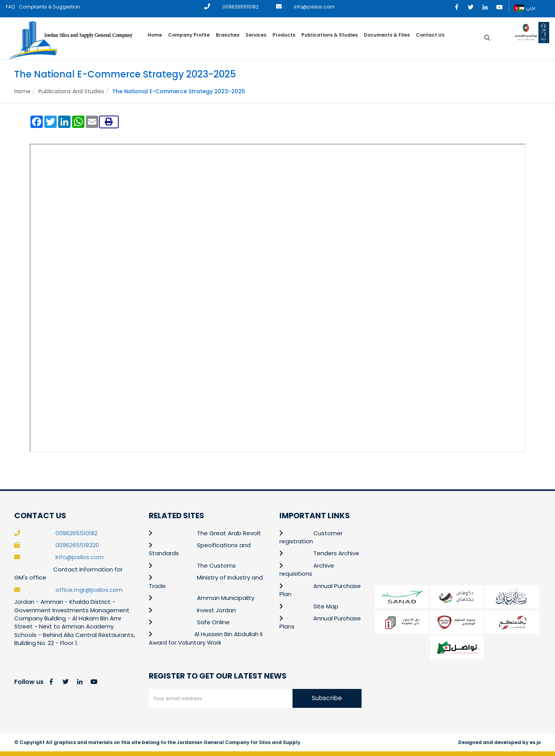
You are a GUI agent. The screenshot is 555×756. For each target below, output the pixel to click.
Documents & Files (387, 35)
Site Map (326, 606)
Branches (228, 35)
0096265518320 (77, 545)
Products (284, 35)
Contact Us (430, 35)
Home (155, 35)
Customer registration (311, 537)
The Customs (216, 565)
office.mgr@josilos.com (89, 590)
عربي (525, 8)
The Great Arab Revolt (229, 533)
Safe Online (213, 622)
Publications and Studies (71, 91)
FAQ (10, 7)
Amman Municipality (226, 598)
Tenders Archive (336, 553)
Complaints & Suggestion (50, 7)
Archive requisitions (307, 570)
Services (256, 35)
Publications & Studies (330, 35)
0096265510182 (240, 7)
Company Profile (189, 35)
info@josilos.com (314, 7)
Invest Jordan (216, 610)
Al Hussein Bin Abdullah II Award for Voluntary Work (206, 638)
